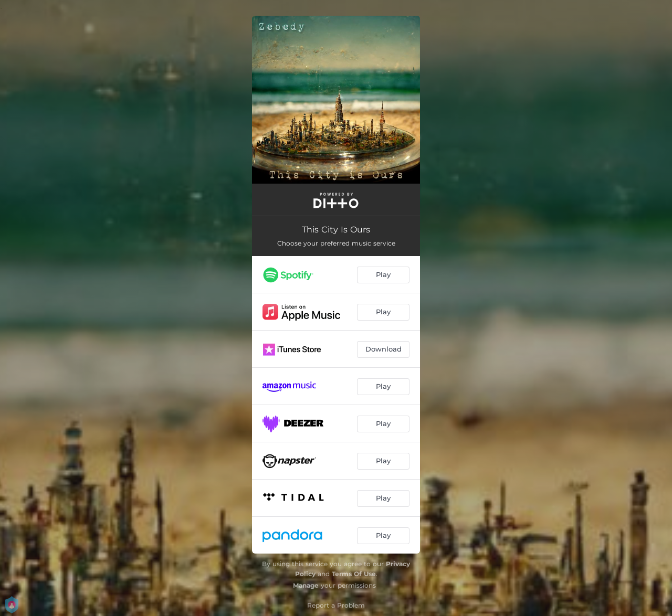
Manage (306, 585)
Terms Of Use (354, 574)
